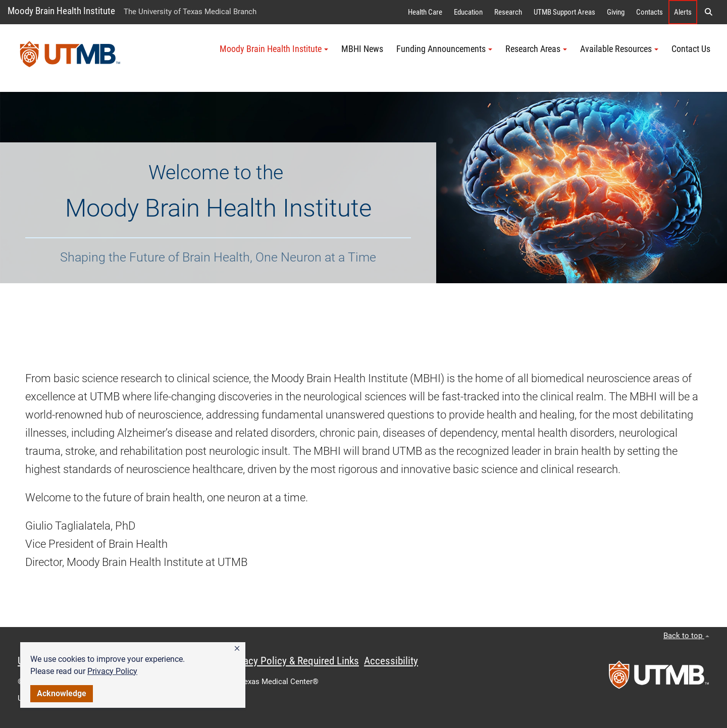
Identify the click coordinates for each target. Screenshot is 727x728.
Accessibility (391, 661)
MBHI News (362, 49)
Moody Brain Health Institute (61, 11)
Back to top (686, 636)
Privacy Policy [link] (112, 671)
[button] (237, 649)
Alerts (683, 12)
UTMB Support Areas (564, 12)
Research (508, 12)
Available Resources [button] (619, 49)
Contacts (650, 12)
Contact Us (691, 49)
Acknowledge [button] (62, 693)
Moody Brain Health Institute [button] (274, 49)
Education (468, 12)
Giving (616, 12)
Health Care (425, 12)
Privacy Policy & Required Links (293, 661)
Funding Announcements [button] (444, 49)
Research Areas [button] (536, 49)
